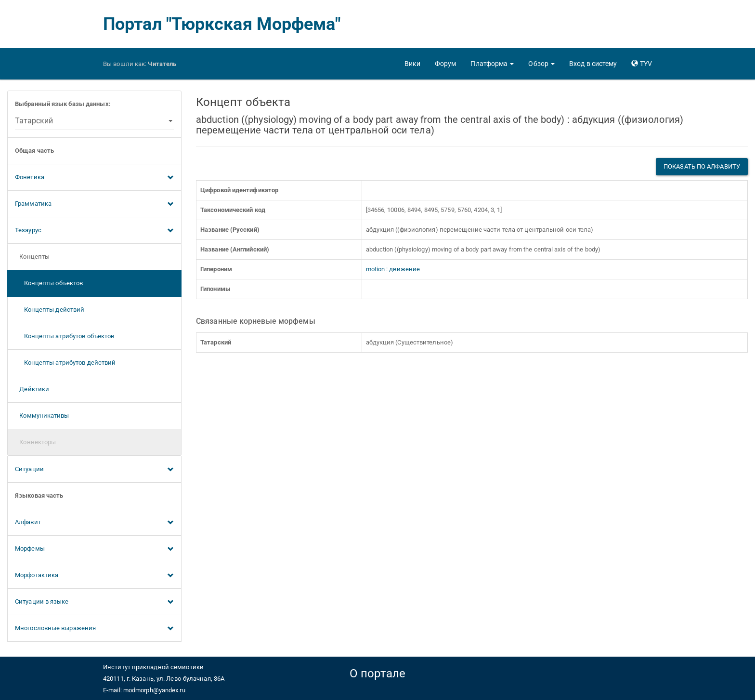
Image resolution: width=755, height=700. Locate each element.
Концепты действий (50, 310)
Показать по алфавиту (702, 166)
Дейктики (32, 389)
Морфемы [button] (94, 549)
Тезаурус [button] (94, 231)
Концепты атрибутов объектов (65, 336)
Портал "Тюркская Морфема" (222, 24)
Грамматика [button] (94, 204)
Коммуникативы (42, 416)
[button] (492, 64)
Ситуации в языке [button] (94, 602)
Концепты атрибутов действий (65, 363)
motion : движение (393, 269)
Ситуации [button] (94, 470)
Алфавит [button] (94, 523)
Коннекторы (35, 442)
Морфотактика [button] (94, 576)
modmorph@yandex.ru (154, 690)
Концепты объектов (49, 283)
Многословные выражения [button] (94, 629)
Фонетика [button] (94, 178)
